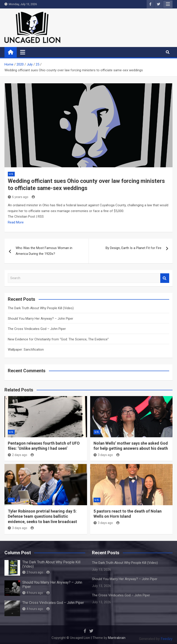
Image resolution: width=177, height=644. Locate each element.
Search (165, 278)
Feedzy (167, 639)
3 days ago (103, 455)
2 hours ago (33, 572)
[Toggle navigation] (23, 52)
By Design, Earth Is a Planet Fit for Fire (133, 248)
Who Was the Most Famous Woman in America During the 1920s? (44, 251)
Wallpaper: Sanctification (26, 350)
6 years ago (18, 197)
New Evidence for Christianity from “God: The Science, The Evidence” (58, 339)
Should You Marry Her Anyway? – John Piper (41, 319)
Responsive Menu (168, 4)
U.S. (11, 174)
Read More (16, 222)
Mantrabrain (117, 638)
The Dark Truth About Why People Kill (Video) (41, 308)
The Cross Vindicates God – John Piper (37, 329)
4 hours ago (33, 593)
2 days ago (18, 455)
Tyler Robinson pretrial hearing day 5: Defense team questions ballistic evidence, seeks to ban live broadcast (42, 516)
